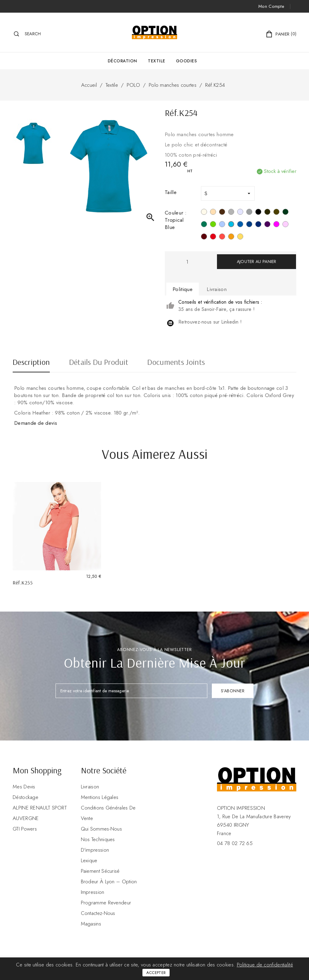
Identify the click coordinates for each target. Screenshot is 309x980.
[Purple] (267, 225)
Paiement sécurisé (100, 871)
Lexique (89, 860)
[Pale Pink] (285, 225)
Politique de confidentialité (265, 965)
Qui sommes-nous (102, 829)
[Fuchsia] (276, 225)
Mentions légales (100, 797)
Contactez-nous (98, 913)
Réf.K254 (215, 85)
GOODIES (186, 61)
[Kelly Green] (204, 225)
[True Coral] (222, 237)
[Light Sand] (213, 213)
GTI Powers (25, 829)
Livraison (90, 787)
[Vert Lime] (213, 225)
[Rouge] (213, 237)
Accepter (156, 973)
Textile (157, 61)
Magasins (91, 924)
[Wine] (204, 237)
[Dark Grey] (267, 213)
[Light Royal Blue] (240, 225)
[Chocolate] (222, 213)
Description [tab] (31, 363)
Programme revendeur (106, 903)
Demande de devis (36, 423)
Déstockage (25, 797)
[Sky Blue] (222, 225)
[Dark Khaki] (276, 213)
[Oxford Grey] (249, 213)
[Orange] (231, 237)
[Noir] (258, 213)
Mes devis (24, 787)
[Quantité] (187, 262)
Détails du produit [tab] (99, 363)
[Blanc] (204, 213)
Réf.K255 (23, 582)
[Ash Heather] (240, 213)
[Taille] (228, 193)
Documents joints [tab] (176, 363)
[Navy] (258, 225)
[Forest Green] (285, 213)
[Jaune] (240, 237)
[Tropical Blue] (231, 225)
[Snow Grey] (231, 213)
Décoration (123, 61)
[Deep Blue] (249, 225)
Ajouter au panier (257, 261)
